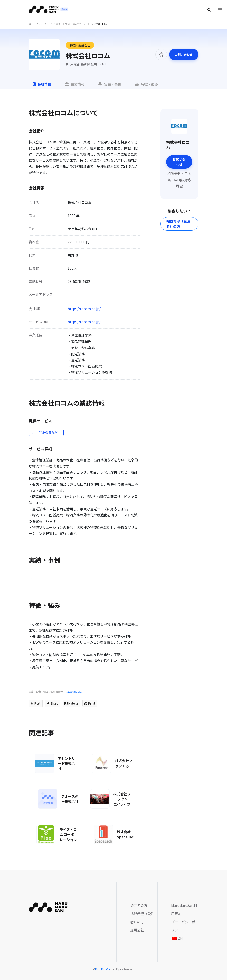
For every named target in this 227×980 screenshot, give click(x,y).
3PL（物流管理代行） (46, 433)
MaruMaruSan (103, 969)
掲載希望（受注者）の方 (178, 224)
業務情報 (75, 84)
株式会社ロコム (74, 691)
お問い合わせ (184, 54)
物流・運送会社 (80, 45)
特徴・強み (146, 84)
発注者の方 (139, 905)
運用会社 (137, 930)
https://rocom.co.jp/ (84, 309)
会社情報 (42, 84)
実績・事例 (110, 84)
